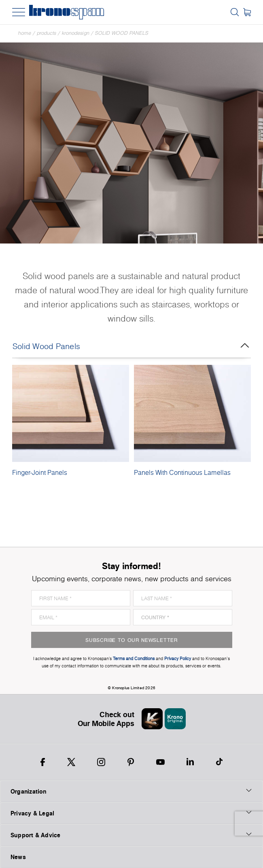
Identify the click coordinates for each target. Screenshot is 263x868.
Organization (131, 791)
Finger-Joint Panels (40, 472)
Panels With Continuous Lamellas (182, 472)
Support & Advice (131, 835)
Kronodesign (76, 33)
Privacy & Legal (131, 813)
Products (47, 33)
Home (25, 33)
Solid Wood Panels (122, 33)
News (18, 857)
